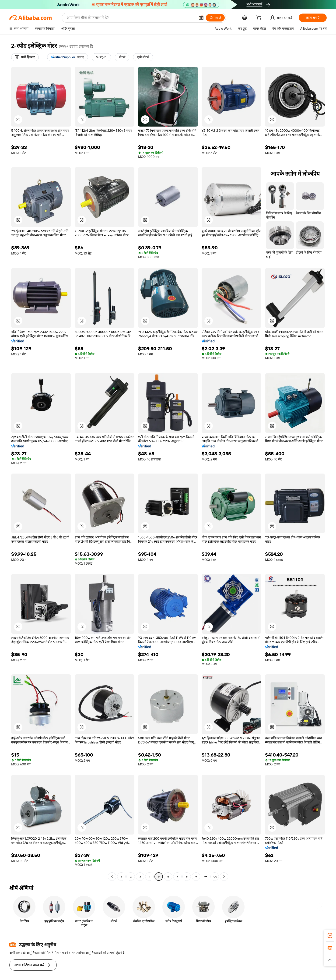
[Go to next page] (224, 877)
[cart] (265, 18)
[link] (330, 936)
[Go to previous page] (112, 877)
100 (215, 877)
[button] (330, 960)
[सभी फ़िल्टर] (25, 57)
